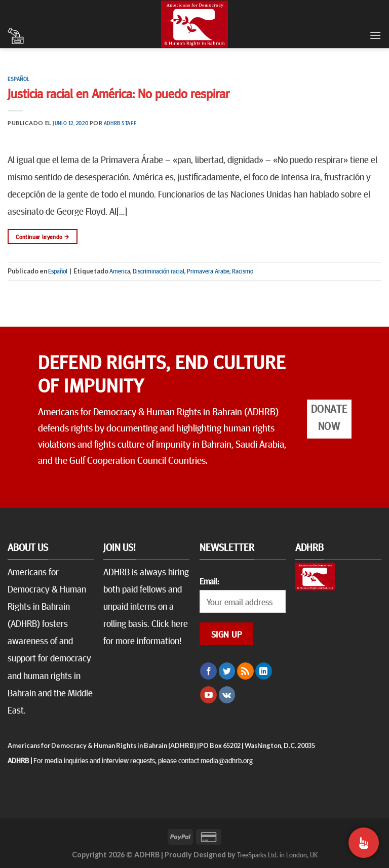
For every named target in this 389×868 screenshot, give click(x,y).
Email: (209, 581)
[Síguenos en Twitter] (227, 671)
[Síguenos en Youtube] (208, 695)
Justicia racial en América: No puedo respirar (119, 93)
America (120, 271)
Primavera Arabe (208, 271)
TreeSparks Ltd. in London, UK (277, 854)
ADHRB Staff (120, 123)
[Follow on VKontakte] (227, 695)
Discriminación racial (159, 271)
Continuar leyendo (42, 237)
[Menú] (375, 35)
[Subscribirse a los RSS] (245, 671)
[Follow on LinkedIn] (264, 671)
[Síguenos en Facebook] (208, 671)
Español (19, 79)
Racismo (243, 271)
